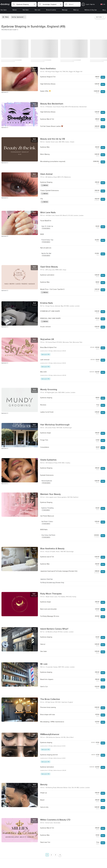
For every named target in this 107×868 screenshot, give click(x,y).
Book (103, 77)
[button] (24, 4)
